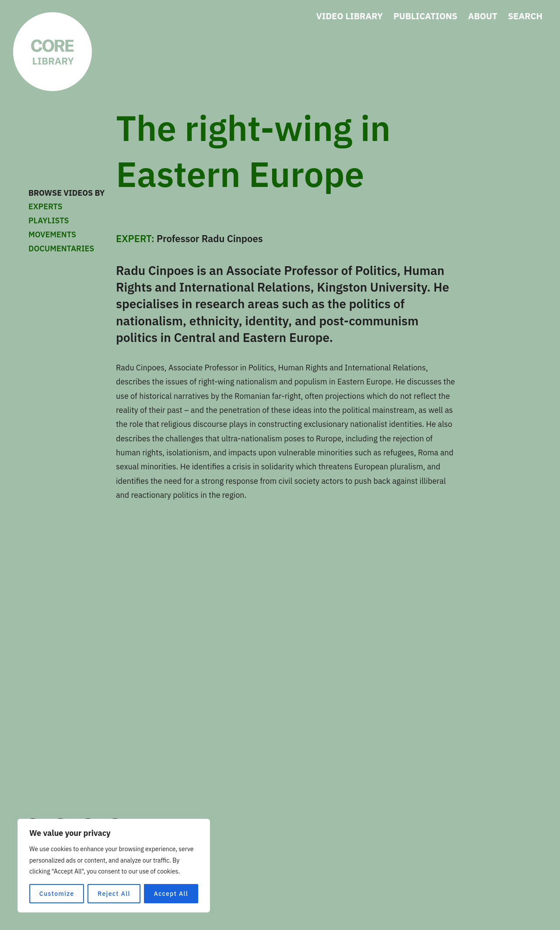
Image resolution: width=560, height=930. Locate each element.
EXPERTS (74, 207)
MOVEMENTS (74, 235)
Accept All (171, 894)
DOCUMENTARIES (61, 248)
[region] (114, 866)
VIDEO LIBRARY (350, 16)
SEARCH (525, 16)
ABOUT (483, 16)
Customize (57, 894)
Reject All (114, 894)
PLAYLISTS (49, 220)
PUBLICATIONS (425, 16)
